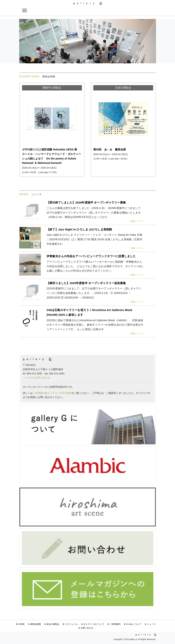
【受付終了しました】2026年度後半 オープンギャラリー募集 (86, 202)
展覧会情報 (36, 624)
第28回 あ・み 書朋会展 (110, 149)
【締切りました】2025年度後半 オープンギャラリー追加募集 (86, 283)
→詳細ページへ (136, 221)
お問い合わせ (87, 628)
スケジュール (71, 624)
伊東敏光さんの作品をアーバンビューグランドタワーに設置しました (91, 256)
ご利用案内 (39, 393)
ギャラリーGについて (94, 624)
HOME (21, 624)
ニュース (151, 624)
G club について (134, 624)
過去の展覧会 (53, 624)
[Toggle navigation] (25, 10)
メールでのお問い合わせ (36, 378)
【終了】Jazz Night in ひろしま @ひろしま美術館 (79, 229)
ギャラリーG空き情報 (60, 393)
